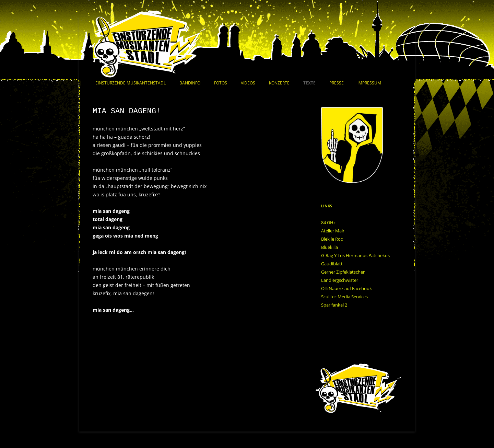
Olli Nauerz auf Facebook (346, 288)
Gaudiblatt (332, 264)
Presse (337, 83)
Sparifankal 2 (334, 305)
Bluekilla (330, 247)
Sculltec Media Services (344, 297)
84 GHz (328, 222)
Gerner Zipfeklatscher (343, 272)
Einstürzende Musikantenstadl (131, 83)
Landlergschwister (340, 280)
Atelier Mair (333, 231)
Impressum (369, 83)
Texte (309, 83)
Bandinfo (190, 83)
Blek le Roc (332, 239)
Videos (248, 83)
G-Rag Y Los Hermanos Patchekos (355, 255)
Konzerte (279, 83)
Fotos (221, 83)
